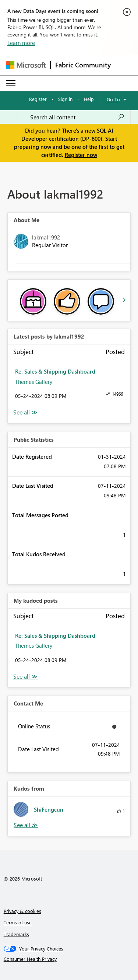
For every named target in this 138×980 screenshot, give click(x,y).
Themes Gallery (34, 382)
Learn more (21, 43)
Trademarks (16, 934)
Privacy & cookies (22, 911)
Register (38, 99)
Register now (81, 155)
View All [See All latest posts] (25, 412)
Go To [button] (113, 99)
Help (89, 99)
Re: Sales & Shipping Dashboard (55, 371)
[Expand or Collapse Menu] (11, 83)
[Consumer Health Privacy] (69, 959)
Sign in (65, 99)
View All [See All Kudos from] (26, 825)
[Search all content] (77, 117)
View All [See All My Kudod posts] (25, 677)
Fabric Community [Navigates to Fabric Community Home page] (83, 65)
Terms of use (18, 922)
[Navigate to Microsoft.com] (26, 65)
